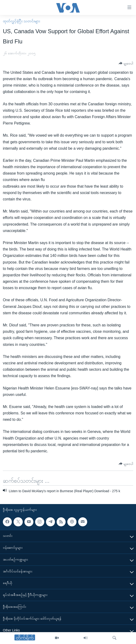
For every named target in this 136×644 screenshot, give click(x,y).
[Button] (126, 63)
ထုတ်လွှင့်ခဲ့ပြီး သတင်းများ (21, 21)
